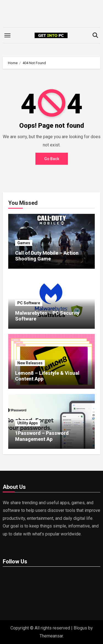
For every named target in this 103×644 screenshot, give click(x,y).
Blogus (80, 628)
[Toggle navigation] (7, 35)
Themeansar (51, 636)
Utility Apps (28, 423)
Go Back (52, 159)
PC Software (29, 303)
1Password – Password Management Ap (42, 436)
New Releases (30, 363)
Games (24, 243)
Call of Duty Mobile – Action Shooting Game (47, 256)
